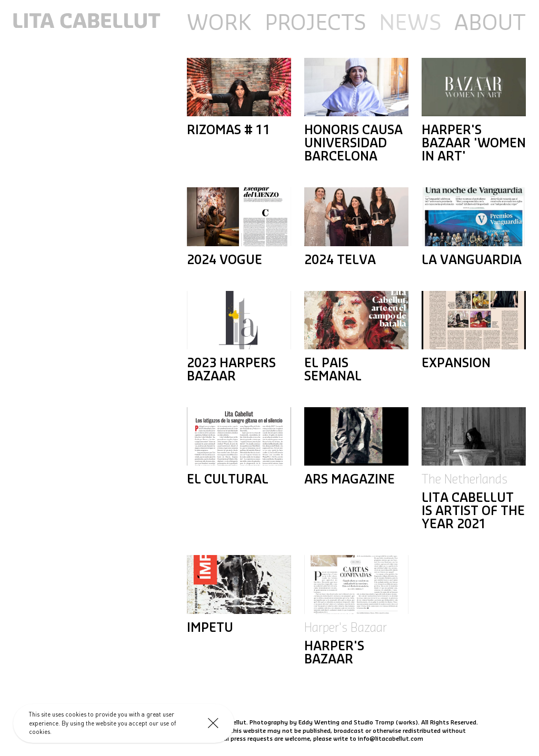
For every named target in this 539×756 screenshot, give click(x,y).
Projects (315, 24)
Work (219, 24)
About (490, 24)
